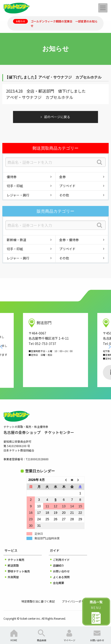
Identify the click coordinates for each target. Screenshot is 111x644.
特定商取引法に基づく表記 (38, 601)
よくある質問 (61, 577)
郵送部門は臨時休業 (47, 538)
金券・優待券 (69, 240)
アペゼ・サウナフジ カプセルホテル (40, 97)
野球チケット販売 (19, 571)
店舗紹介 (59, 565)
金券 (62, 177)
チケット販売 (16, 560)
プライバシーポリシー (76, 601)
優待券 (12, 177)
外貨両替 (13, 577)
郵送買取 (13, 565)
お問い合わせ (61, 571)
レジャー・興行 (18, 195)
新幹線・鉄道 (16, 240)
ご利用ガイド (61, 560)
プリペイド (67, 186)
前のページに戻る (57, 117)
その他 (64, 195)
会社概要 (59, 583)
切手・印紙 (15, 186)
